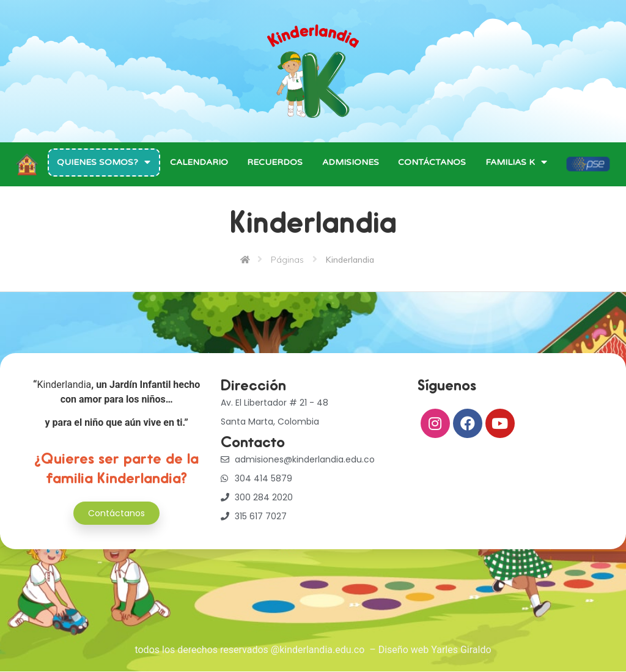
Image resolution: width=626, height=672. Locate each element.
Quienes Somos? (104, 162)
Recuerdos (275, 162)
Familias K (516, 162)
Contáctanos (432, 162)
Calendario (199, 162)
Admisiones (351, 162)
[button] (116, 513)
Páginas (287, 260)
